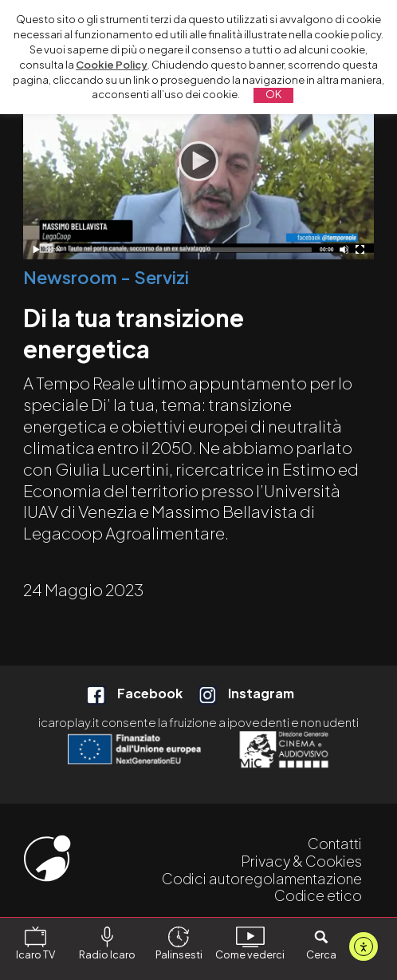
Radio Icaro (107, 944)
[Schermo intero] (360, 249)
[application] (198, 161)
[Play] (198, 161)
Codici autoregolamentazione (262, 878)
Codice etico (318, 895)
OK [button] (273, 94)
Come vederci (250, 944)
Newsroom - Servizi (106, 277)
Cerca (321, 944)
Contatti (335, 843)
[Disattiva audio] (344, 249)
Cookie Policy (112, 65)
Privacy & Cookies (301, 861)
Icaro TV (35, 944)
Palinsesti (179, 944)
